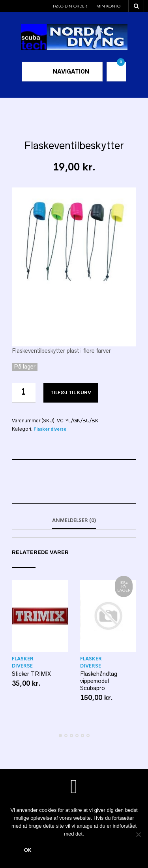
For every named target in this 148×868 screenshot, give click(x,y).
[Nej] (138, 834)
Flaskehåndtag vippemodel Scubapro (99, 681)
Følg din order (70, 6)
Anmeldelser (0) (74, 520)
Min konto (108, 6)
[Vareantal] (24, 393)
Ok (28, 850)
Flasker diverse (50, 429)
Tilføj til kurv (71, 393)
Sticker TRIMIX (31, 674)
